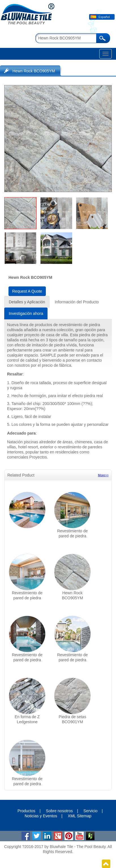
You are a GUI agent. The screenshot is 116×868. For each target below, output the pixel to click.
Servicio (91, 811)
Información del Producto (77, 302)
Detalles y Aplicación (27, 302)
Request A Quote (27, 291)
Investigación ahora (26, 313)
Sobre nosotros (59, 811)
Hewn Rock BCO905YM (34, 71)
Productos (26, 811)
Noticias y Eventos (41, 816)
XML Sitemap (80, 816)
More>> (103, 475)
